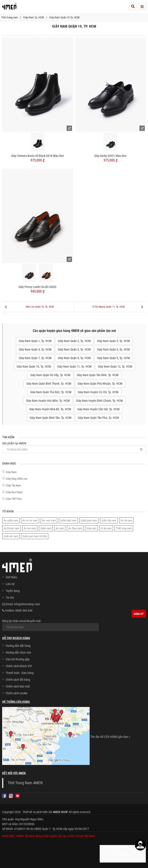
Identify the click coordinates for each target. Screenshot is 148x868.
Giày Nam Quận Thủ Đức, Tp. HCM (51, 392)
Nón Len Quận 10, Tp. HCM (40, 307)
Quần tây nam (109, 520)
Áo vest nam (49, 520)
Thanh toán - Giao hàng (20, 673)
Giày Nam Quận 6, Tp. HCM (113, 349)
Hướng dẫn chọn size (18, 652)
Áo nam (60, 528)
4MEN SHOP (60, 812)
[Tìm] (141, 449)
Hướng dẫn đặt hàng (18, 646)
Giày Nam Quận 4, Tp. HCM (35, 349)
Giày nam (91, 528)
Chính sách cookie (17, 693)
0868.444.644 (24, 610)
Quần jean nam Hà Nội (35, 536)
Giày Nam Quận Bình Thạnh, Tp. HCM (49, 384)
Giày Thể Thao (14, 499)
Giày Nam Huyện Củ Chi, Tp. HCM (98, 392)
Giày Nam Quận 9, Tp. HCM (113, 358)
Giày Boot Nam (14, 492)
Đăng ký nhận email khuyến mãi (50, 625)
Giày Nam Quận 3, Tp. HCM (113, 341)
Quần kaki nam (68, 520)
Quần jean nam (89, 520)
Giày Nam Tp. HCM (34, 17)
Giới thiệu (11, 577)
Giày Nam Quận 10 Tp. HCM (64, 17)
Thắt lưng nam (124, 528)
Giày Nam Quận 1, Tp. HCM (35, 341)
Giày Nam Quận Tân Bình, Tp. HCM (98, 375)
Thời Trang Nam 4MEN (25, 783)
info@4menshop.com (27, 604)
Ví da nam (106, 528)
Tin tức (10, 598)
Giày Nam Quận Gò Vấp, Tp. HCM (50, 375)
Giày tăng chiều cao (17, 479)
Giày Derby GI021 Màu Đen (110, 156)
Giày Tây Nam (13, 485)
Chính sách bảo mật (18, 686)
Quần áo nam (11, 536)
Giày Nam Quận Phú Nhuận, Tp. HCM (100, 384)
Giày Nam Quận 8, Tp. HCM (74, 358)
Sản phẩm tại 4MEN (74, 447)
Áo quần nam (11, 520)
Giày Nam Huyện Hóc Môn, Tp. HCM (48, 401)
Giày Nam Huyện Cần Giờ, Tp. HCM (98, 409)
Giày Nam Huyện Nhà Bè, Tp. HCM (50, 409)
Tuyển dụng (13, 591)
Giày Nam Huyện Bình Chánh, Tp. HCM (99, 401)
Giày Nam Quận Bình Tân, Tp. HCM (51, 418)
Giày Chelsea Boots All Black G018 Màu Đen (38, 156)
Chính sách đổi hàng (18, 680)
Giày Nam (11, 472)
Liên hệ (10, 584)
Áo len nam (30, 528)
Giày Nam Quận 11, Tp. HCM (74, 366)
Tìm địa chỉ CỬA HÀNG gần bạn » (110, 737)
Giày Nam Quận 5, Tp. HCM (74, 349)
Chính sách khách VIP (19, 666)
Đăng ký (139, 614)
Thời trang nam (10, 17)
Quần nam (46, 528)
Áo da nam (126, 520)
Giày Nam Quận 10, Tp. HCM (34, 366)
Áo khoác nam (11, 528)
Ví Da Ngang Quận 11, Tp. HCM (108, 307)
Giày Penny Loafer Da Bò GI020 (37, 287)
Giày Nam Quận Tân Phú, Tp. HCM (98, 418)
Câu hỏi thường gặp (18, 659)
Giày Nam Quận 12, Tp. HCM (115, 366)
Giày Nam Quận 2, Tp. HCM (74, 341)
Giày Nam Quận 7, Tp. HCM (35, 358)
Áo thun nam (75, 528)
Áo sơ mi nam (30, 520)
